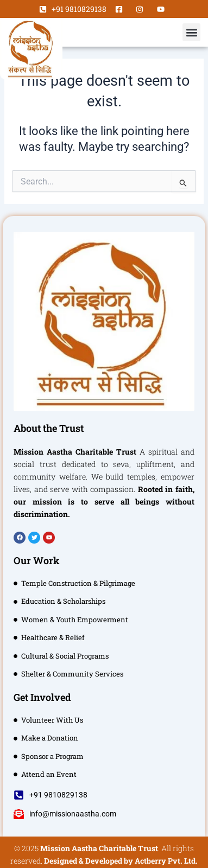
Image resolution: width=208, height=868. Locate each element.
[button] (191, 32)
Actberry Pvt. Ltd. (166, 861)
